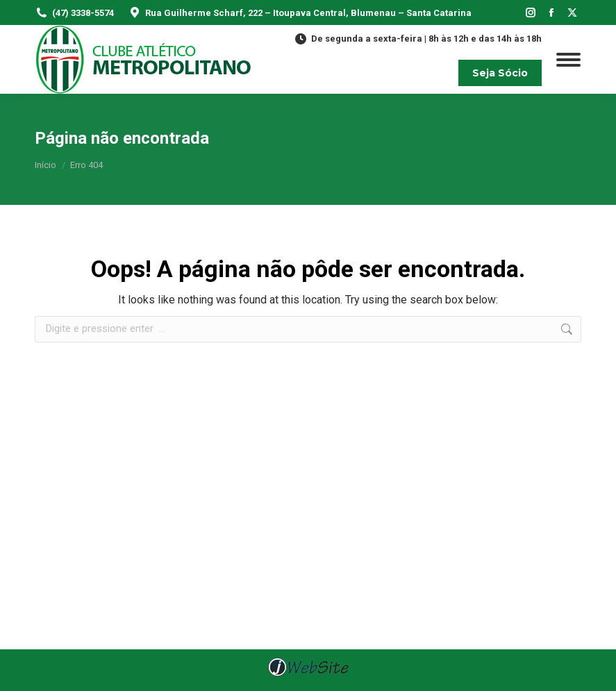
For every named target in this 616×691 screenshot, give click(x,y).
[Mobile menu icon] (568, 60)
